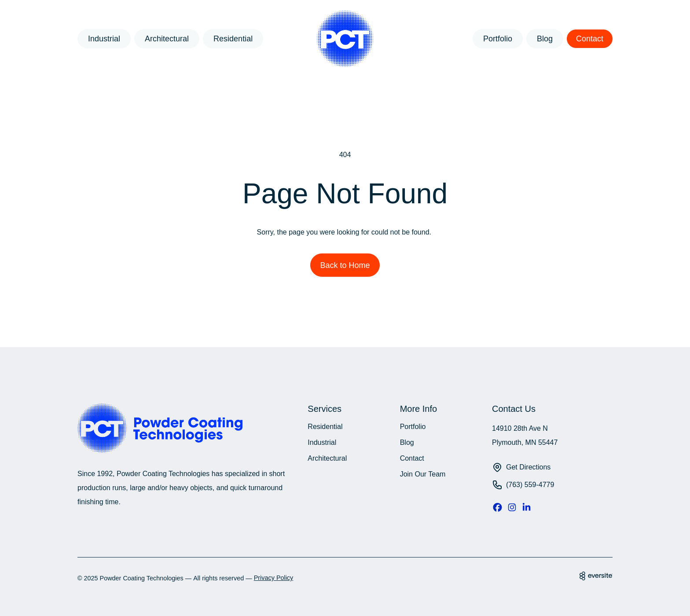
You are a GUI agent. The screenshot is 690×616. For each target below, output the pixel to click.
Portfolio (498, 39)
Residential (233, 39)
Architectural (167, 39)
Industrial (104, 39)
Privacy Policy (274, 578)
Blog (545, 39)
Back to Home (345, 265)
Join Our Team (423, 474)
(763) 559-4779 (530, 485)
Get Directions (528, 467)
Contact (590, 39)
